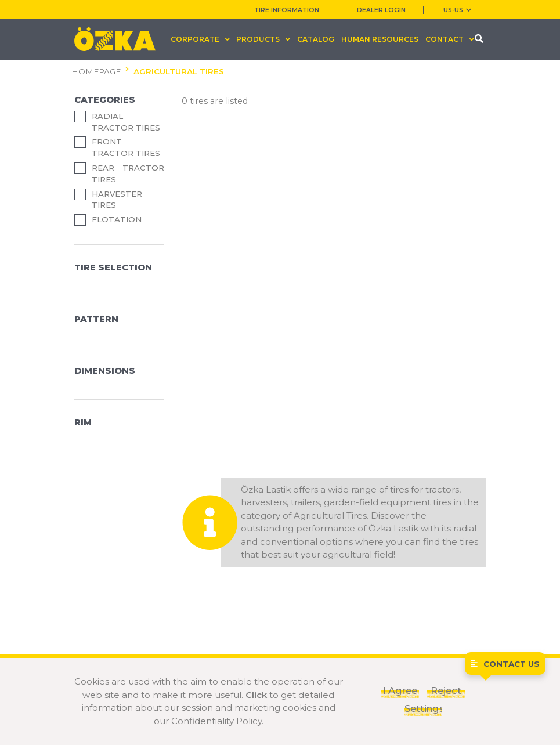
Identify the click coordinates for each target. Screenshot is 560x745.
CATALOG (316, 39)
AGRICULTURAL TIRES (179, 71)
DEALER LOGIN (381, 10)
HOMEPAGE (96, 71)
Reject (446, 690)
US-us (457, 10)
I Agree (400, 690)
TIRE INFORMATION (287, 10)
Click (256, 695)
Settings (423, 708)
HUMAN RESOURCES (380, 39)
